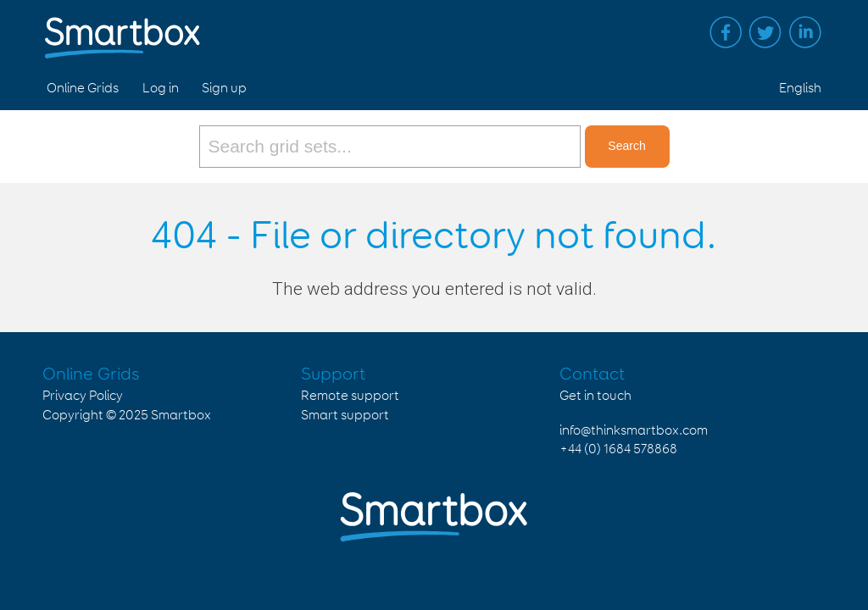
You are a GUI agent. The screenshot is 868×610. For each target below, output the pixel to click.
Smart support (345, 416)
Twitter (765, 32)
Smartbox (181, 416)
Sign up (224, 89)
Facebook (726, 32)
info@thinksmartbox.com (634, 431)
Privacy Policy (83, 396)
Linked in (805, 32)
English (800, 89)
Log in (161, 89)
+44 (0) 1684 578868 (618, 449)
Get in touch (595, 396)
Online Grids (83, 89)
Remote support (350, 396)
